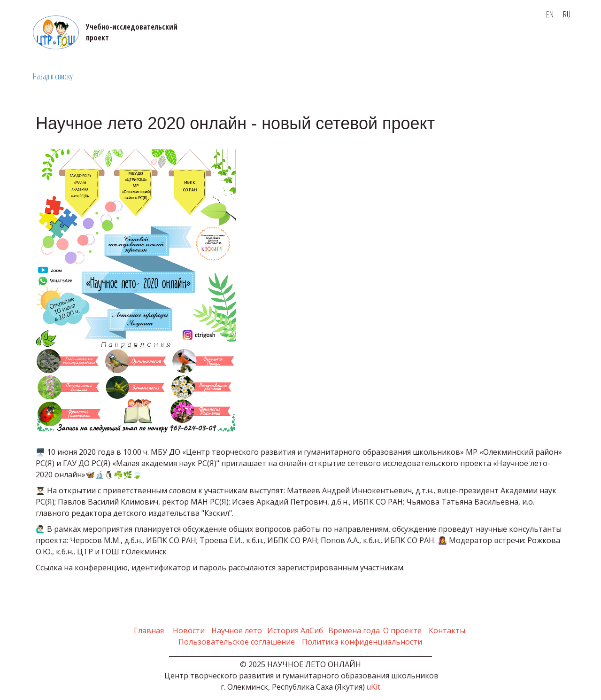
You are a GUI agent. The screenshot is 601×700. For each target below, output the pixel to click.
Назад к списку (53, 76)
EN (550, 14)
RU (567, 14)
